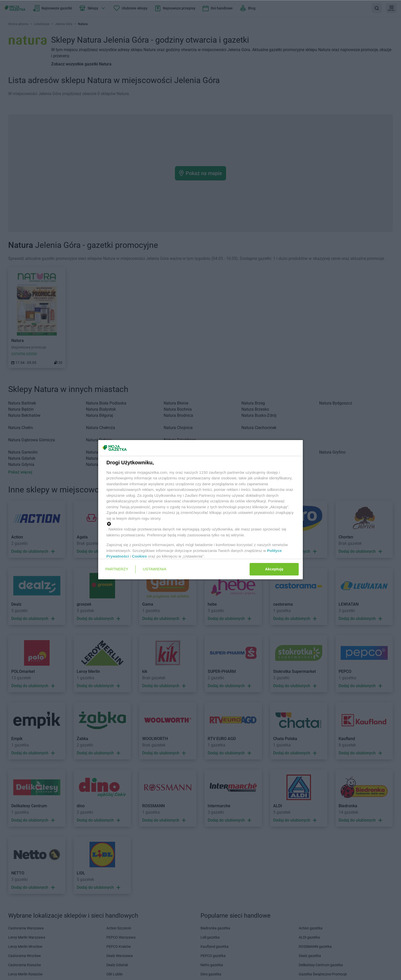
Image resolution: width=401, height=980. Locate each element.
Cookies (139, 556)
